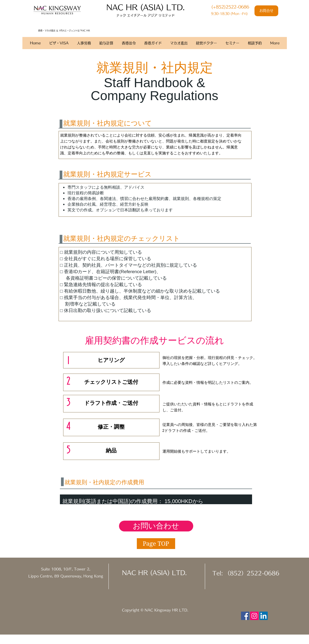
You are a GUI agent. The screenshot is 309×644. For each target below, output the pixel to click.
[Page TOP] (156, 544)
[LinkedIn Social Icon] (264, 616)
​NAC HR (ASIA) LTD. (145, 7)
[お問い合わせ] (156, 526)
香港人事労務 (49, 52)
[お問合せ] (266, 11)
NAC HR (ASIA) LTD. (154, 573)
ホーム (28, 52)
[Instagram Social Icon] (254, 616)
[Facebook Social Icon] (245, 616)
